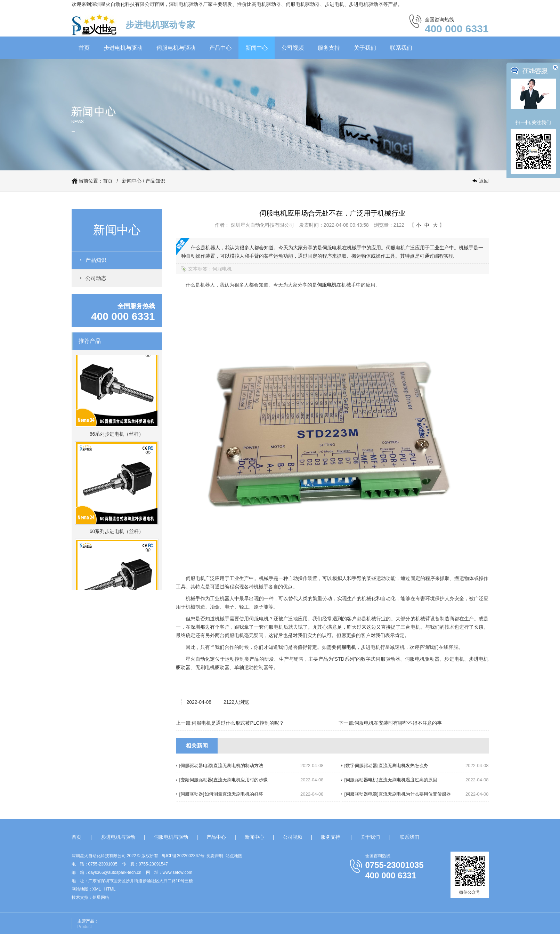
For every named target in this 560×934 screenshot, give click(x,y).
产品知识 (155, 181)
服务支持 (329, 48)
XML (97, 889)
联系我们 (401, 48)
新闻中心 (257, 48)
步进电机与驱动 (123, 48)
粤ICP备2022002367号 (183, 856)
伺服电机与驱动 (176, 48)
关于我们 (365, 48)
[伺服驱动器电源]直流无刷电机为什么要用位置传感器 (398, 794)
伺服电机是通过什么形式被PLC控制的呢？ (238, 723)
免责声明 (215, 856)
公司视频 (293, 48)
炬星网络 (101, 897)
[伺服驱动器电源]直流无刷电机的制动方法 (221, 766)
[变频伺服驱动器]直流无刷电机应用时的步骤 (224, 780)
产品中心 (220, 48)
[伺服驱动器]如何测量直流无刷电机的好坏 (221, 794)
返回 (484, 181)
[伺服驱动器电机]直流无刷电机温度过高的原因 (391, 780)
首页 (84, 48)
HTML (110, 889)
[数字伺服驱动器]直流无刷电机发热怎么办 (386, 766)
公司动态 (96, 278)
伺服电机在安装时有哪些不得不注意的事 (398, 723)
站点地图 (234, 856)
